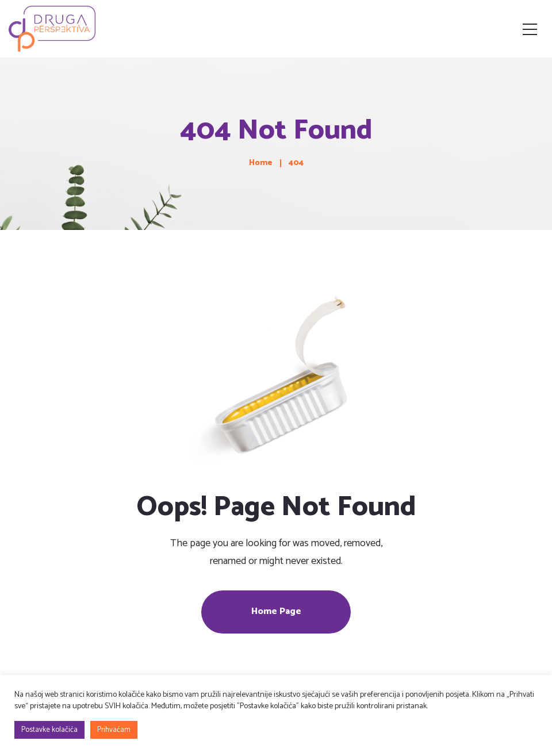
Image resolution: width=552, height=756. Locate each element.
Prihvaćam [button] (114, 730)
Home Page (276, 611)
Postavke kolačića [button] (49, 730)
